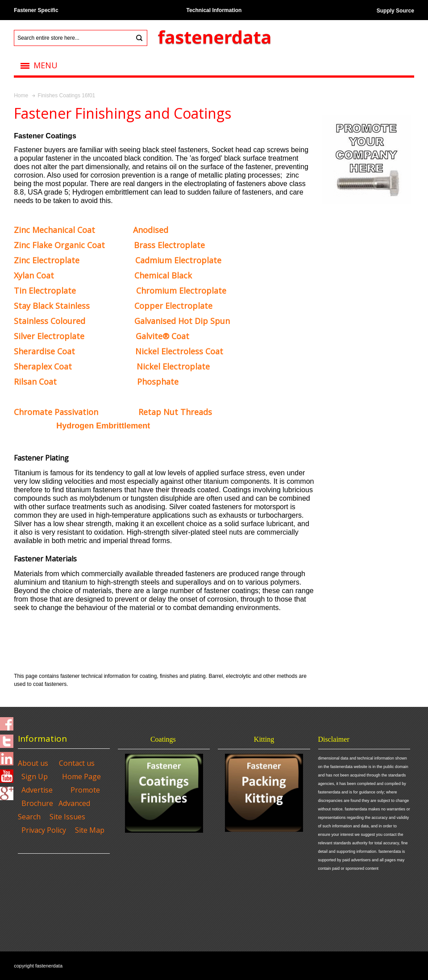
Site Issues (67, 817)
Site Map (90, 830)
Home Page (81, 777)
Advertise (37, 790)
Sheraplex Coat (43, 366)
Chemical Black (163, 275)
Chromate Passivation (56, 412)
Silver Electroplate (49, 336)
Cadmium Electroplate (178, 260)
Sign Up (35, 777)
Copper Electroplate (173, 306)
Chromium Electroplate (181, 291)
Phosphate (158, 382)
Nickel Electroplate (173, 366)
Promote (85, 790)
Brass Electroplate (169, 245)
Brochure (37, 803)
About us (33, 763)
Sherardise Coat (44, 351)
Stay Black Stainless (52, 306)
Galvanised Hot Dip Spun (182, 321)
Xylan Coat (34, 275)
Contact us (77, 763)
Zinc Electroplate (47, 260)
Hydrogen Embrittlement (103, 426)
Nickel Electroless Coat (179, 351)
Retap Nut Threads (175, 412)
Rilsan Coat (35, 382)
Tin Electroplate (45, 291)
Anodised (151, 230)
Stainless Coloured (50, 321)
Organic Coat (59, 245)
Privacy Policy (44, 830)
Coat (54, 230)
